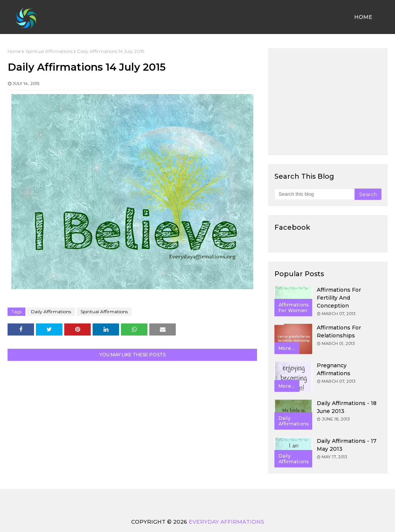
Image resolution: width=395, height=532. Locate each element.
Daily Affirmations (51, 312)
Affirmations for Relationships (339, 332)
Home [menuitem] (363, 17)
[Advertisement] (328, 102)
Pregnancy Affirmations (334, 369)
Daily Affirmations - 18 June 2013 (347, 407)
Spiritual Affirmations (49, 51)
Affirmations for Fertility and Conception (339, 298)
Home (14, 51)
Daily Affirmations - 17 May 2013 (347, 445)
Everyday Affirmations (226, 522)
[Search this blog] (314, 194)
